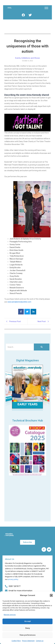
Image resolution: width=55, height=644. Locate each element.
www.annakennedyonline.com (19, 302)
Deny (28, 628)
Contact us (40, 641)
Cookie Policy (16, 641)
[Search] (20, 347)
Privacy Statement (28, 641)
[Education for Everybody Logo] (9, 8)
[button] (51, 595)
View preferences (27, 635)
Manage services (10, 615)
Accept (28, 621)
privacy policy (13, 579)
